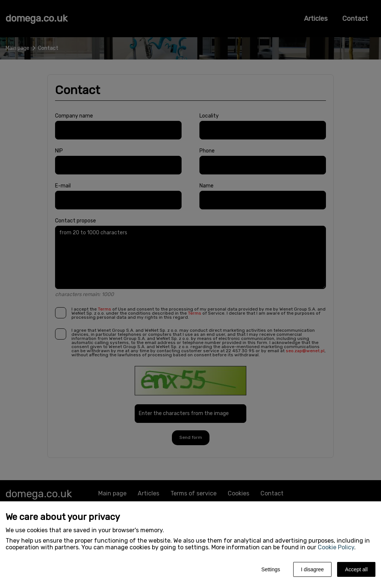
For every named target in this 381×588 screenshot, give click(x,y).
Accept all (356, 569)
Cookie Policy (336, 547)
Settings (271, 569)
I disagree (312, 569)
